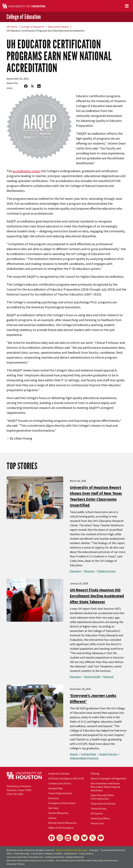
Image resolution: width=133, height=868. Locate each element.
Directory (54, 798)
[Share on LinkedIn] (39, 86)
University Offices (100, 818)
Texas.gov (94, 850)
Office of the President (61, 828)
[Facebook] (52, 838)
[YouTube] (101, 838)
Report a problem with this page (72, 850)
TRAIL (9, 854)
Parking (95, 773)
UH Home (12, 27)
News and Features (58, 27)
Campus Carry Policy (60, 783)
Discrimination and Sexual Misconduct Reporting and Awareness (105, 787)
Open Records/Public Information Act (102, 797)
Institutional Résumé (55, 857)
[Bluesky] (84, 838)
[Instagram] (60, 838)
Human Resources (58, 813)
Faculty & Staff (92, 677)
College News (89, 754)
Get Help (53, 808)
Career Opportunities (60, 793)
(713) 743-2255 (15, 794)
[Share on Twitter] (32, 86)
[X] (93, 838)
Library (52, 818)
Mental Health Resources (62, 823)
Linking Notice (71, 854)
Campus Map (55, 788)
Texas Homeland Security (113, 850)
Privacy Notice (86, 854)
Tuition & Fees (99, 808)
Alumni (74, 754)
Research (89, 571)
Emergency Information (62, 803)
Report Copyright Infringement (108, 778)
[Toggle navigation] (127, 6)
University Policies (16, 864)
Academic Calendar (59, 773)
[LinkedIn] (68, 838)
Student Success (107, 571)
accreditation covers (27, 171)
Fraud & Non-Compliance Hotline (47, 854)
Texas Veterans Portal (103, 804)
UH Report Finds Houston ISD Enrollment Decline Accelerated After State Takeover (97, 596)
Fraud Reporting (21, 854)
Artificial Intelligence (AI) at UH (66, 778)
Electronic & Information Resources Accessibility (30, 860)
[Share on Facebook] (26, 86)
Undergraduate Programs (84, 758)
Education (75, 571)
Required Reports (75, 857)
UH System (97, 813)
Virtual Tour (97, 823)
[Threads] (76, 838)
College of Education (24, 17)
